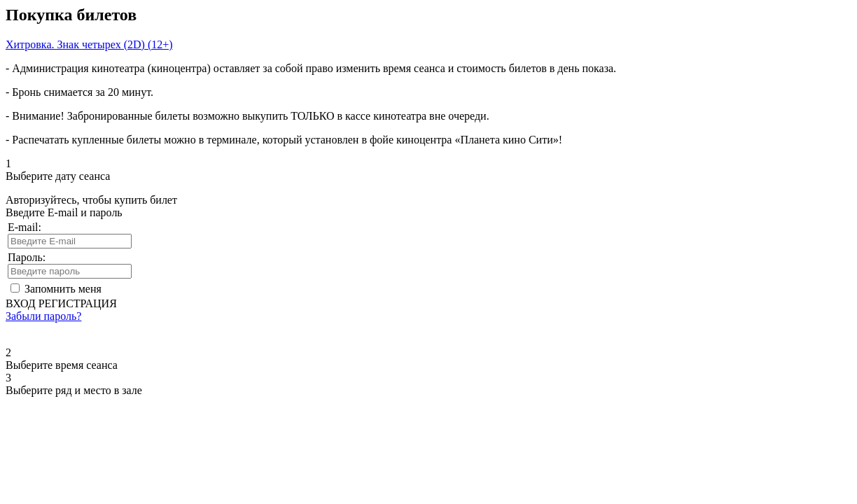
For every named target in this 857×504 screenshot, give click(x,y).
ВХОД (21, 303)
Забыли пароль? (43, 316)
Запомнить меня (63, 289)
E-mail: (25, 227)
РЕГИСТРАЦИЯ (78, 303)
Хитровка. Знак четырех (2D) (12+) (89, 44)
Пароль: (27, 257)
